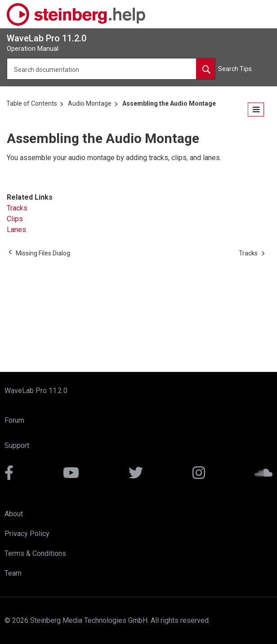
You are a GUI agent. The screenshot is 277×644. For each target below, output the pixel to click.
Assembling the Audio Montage (169, 103)
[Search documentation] (206, 69)
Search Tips (235, 69)
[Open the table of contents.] (256, 110)
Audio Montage (90, 103)
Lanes (16, 230)
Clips (15, 219)
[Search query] (111, 69)
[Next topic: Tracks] (248, 253)
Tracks (17, 208)
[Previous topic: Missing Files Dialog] (43, 253)
